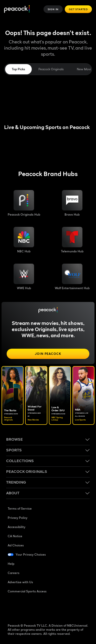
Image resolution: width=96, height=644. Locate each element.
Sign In (53, 9)
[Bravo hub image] (72, 203)
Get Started (78, 9)
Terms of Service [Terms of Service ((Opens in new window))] (20, 508)
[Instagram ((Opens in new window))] (52, 608)
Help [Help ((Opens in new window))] (11, 564)
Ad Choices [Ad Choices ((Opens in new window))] (16, 545)
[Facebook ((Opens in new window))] (12, 608)
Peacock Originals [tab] (51, 69)
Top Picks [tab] (18, 69)
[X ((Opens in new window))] (65, 608)
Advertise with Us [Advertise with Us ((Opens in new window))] (20, 582)
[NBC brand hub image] (24, 240)
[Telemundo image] (72, 240)
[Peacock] (17, 9)
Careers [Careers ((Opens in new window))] (14, 573)
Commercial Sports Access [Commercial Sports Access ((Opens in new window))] (27, 591)
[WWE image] (24, 277)
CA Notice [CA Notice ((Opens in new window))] (15, 536)
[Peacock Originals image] (24, 203)
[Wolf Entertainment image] (72, 277)
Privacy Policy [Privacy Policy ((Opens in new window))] (18, 518)
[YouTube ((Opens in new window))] (38, 608)
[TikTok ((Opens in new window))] (25, 608)
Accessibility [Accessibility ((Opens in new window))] (17, 527)
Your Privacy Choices (31, 554)
